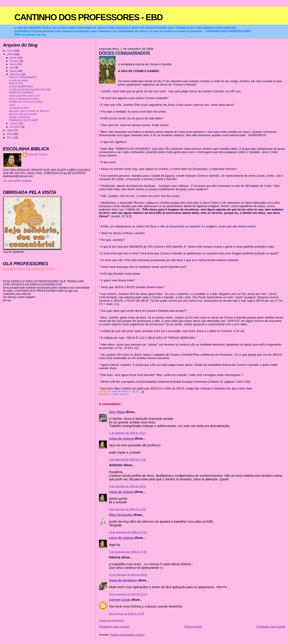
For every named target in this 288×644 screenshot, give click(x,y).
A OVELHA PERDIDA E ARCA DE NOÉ (30, 90)
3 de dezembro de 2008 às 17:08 (128, 552)
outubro (14, 123)
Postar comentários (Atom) (127, 635)
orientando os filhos (19, 108)
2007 (10, 51)
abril (12, 68)
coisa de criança (121, 438)
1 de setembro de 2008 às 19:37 (127, 433)
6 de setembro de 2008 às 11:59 (127, 509)
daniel (12, 105)
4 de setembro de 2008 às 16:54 (127, 486)
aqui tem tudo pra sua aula (23, 114)
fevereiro (15, 61)
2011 (10, 137)
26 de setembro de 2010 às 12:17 (128, 594)
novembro (16, 127)
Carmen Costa (120, 600)
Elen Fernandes (121, 515)
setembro (15, 74)
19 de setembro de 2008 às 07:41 (128, 532)
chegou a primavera (19, 117)
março (13, 64)
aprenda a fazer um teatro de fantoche (29, 111)
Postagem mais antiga (271, 627)
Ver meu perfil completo (17, 181)
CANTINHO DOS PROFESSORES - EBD (89, 17)
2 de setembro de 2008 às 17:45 (127, 459)
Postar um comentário (111, 620)
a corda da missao (19, 80)
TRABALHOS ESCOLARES (24, 120)
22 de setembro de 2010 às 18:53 (128, 575)
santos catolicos (120, 394)
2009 (10, 130)
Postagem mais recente (114, 627)
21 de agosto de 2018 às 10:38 (126, 614)
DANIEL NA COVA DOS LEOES (26, 102)
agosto (14, 71)
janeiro (14, 58)
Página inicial (193, 627)
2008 (10, 54)
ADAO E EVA (16, 83)
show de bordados (123, 580)
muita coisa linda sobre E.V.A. (25, 96)
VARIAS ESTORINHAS (21, 93)
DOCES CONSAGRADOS (23, 77)
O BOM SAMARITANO (21, 87)
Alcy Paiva (117, 412)
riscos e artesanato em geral (24, 99)
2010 (10, 134)
